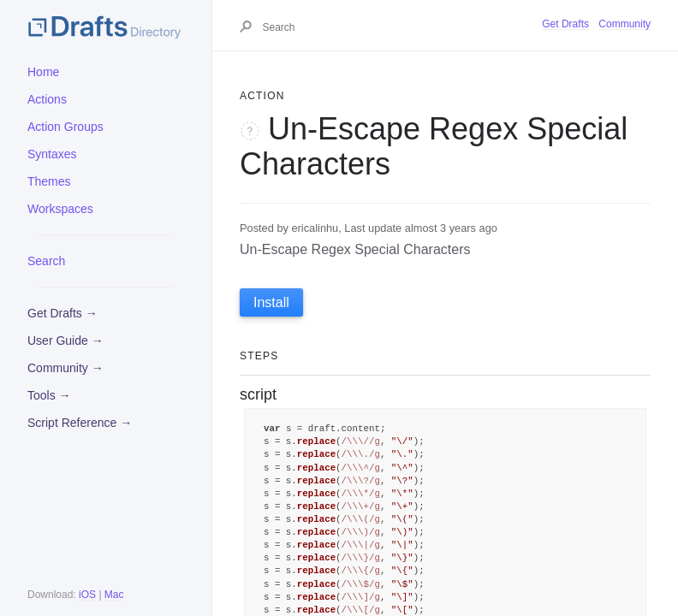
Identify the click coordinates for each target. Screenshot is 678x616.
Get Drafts (565, 24)
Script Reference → (80, 423)
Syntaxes (52, 154)
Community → (65, 368)
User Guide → (65, 341)
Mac (114, 595)
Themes (49, 181)
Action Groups (65, 127)
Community (624, 24)
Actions (47, 99)
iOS (87, 595)
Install (271, 302)
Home (43, 72)
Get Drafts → (62, 313)
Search (46, 261)
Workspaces (60, 209)
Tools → (49, 395)
